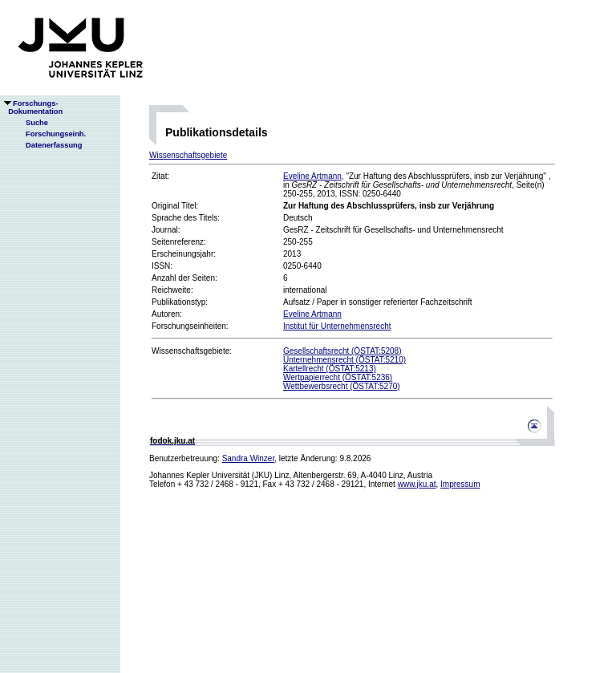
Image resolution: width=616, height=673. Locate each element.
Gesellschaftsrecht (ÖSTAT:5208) (342, 351)
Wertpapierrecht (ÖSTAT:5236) (338, 377)
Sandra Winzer (249, 458)
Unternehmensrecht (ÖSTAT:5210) (344, 360)
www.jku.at (417, 484)
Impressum (460, 484)
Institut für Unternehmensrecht (337, 326)
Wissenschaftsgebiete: (192, 351)
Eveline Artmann (312, 176)
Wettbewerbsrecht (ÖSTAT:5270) (342, 386)
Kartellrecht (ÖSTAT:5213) (330, 369)
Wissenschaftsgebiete (188, 155)
